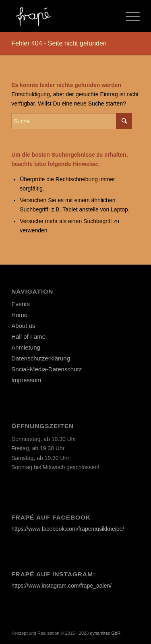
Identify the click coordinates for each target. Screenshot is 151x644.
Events (21, 304)
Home (19, 315)
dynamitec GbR (105, 633)
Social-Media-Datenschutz (47, 369)
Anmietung (26, 347)
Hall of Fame (28, 336)
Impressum (26, 380)
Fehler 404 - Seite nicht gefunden (59, 43)
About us (23, 326)
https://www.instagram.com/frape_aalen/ (61, 586)
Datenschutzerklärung (41, 358)
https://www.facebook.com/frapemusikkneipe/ (68, 529)
